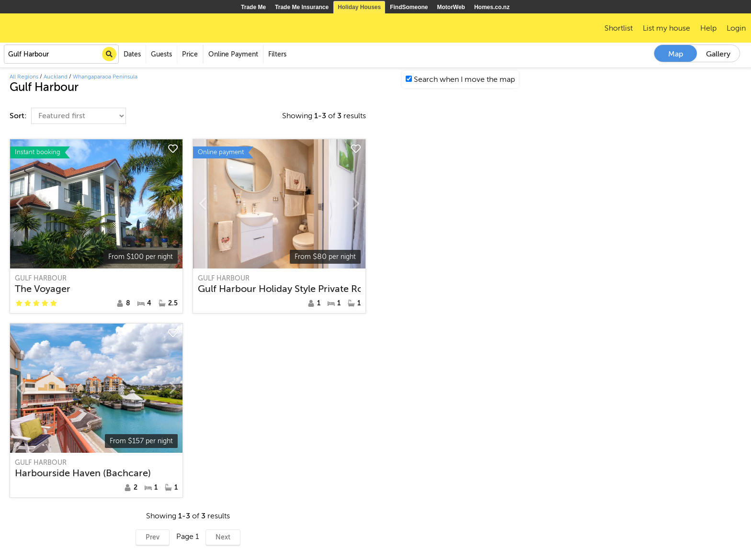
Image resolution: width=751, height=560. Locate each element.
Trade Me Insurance (302, 7)
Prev (153, 537)
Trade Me (253, 7)
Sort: (19, 116)
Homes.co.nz (492, 7)
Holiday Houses (359, 7)
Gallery (718, 54)
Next (223, 537)
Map (676, 54)
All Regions (24, 77)
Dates (132, 54)
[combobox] (61, 54)
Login (736, 28)
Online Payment (233, 54)
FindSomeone (409, 7)
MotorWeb (451, 7)
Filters (277, 54)
